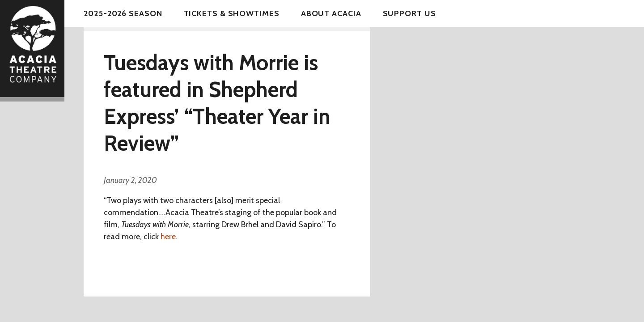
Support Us (409, 13)
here (168, 237)
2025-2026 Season (123, 13)
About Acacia (331, 13)
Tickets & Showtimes (232, 13)
